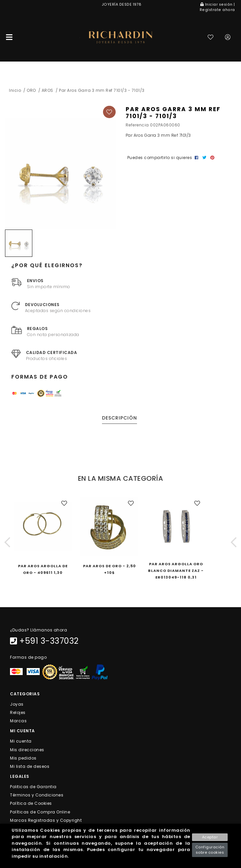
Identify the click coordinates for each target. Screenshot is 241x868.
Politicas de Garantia (33, 787)
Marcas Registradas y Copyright (46, 820)
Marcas (18, 721)
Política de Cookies (31, 803)
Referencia (137, 125)
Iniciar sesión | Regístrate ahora (217, 7)
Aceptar (210, 837)
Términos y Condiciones (37, 795)
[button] (7, 542)
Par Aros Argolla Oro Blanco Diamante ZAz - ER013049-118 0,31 (176, 571)
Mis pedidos (23, 758)
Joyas (17, 704)
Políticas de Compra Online (40, 812)
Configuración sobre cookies (210, 850)
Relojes (18, 712)
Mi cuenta (21, 741)
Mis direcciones (27, 749)
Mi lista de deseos (30, 766)
